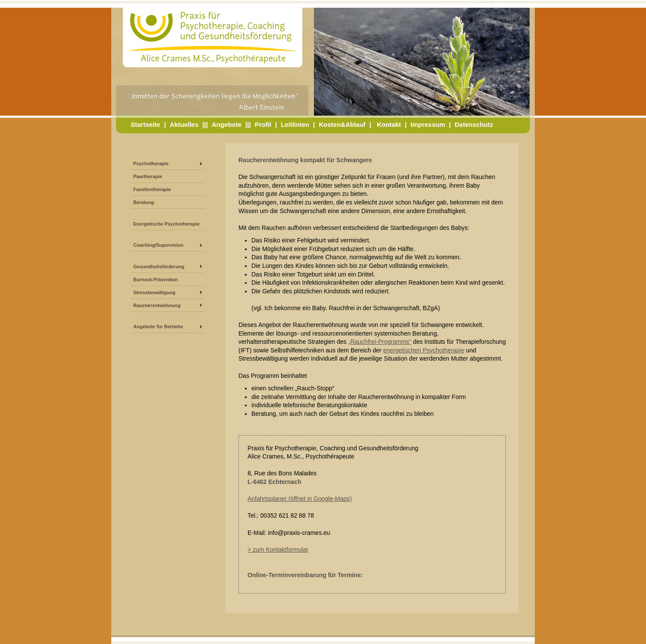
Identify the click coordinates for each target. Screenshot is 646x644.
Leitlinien (295, 124)
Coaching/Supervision (158, 245)
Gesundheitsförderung (159, 267)
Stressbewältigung (154, 292)
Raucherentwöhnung (157, 305)
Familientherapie (152, 189)
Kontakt (389, 124)
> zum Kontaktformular (278, 550)
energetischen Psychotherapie (423, 350)
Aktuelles (184, 124)
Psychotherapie (151, 163)
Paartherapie (148, 176)
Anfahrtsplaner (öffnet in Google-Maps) (300, 499)
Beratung (144, 202)
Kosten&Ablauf (342, 124)
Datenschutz (474, 124)
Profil (263, 124)
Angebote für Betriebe (158, 327)
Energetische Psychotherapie (166, 224)
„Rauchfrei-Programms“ (380, 342)
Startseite (145, 124)
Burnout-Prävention (155, 280)
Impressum (428, 124)
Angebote (227, 124)
